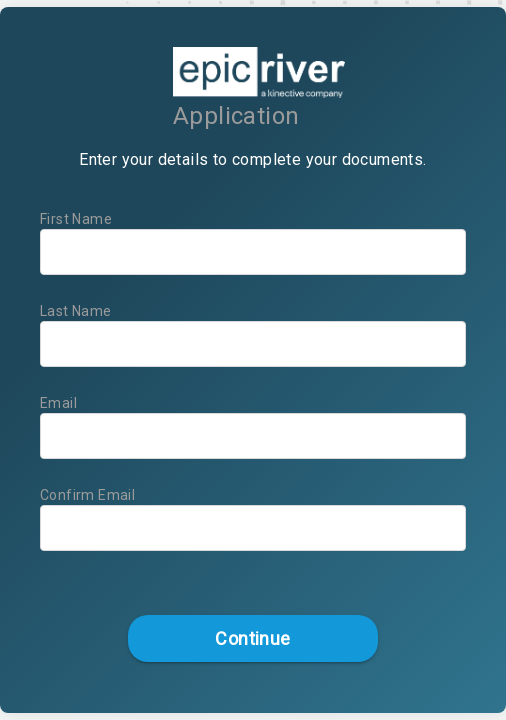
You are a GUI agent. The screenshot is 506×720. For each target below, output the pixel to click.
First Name (76, 219)
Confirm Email (87, 495)
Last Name (76, 311)
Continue (252, 638)
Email (58, 403)
